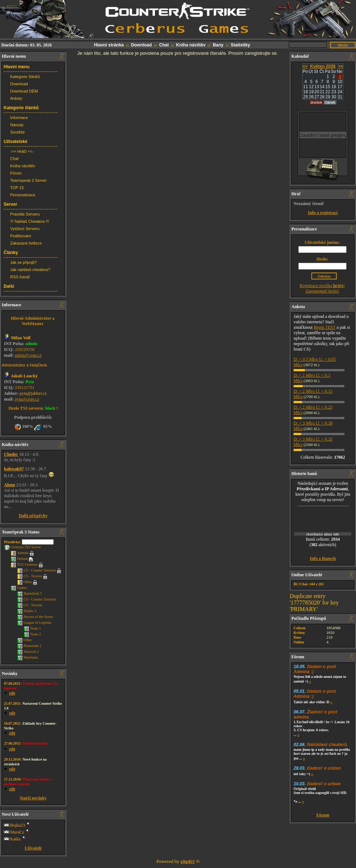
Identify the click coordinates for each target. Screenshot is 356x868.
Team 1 (32, 628)
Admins (20, 553)
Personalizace (23, 195)
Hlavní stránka (109, 45)
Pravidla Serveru (25, 214)
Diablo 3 (27, 611)
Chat (164, 45)
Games (19, 588)
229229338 (25, 349)
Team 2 (32, 634)
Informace (19, 118)
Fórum (16, 173)
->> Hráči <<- (22, 151)
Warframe (28, 657)
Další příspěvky (33, 516)
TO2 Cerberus (24, 564)
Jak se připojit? (23, 262)
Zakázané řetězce (26, 243)
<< (305, 66)
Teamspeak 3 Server (28, 180)
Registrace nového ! (322, 286)
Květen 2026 (323, 66)
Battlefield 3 (29, 593)
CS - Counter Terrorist (36, 570)
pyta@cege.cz (27, 399)
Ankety (16, 98)
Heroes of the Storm (35, 617)
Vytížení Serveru (25, 229)
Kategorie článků (25, 77)
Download (141, 45)
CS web (178, 20)
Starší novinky (33, 798)
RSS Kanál (20, 277)
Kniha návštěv (191, 45)
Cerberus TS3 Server (22, 547)
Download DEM (24, 91)
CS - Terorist (30, 576)
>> (340, 66)
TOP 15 (17, 188)
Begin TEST (325, 327)
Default (19, 559)
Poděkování (21, 236)
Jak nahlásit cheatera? (30, 270)
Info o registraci (323, 213)
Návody (17, 125)
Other (24, 582)
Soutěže (17, 132)
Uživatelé (33, 848)
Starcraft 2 (28, 652)
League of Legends (34, 623)
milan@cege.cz (28, 355)
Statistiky (240, 45)
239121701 (25, 388)
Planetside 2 (29, 646)
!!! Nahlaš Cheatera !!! (30, 221)
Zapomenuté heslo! (322, 291)
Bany (218, 45)
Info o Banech (323, 558)
